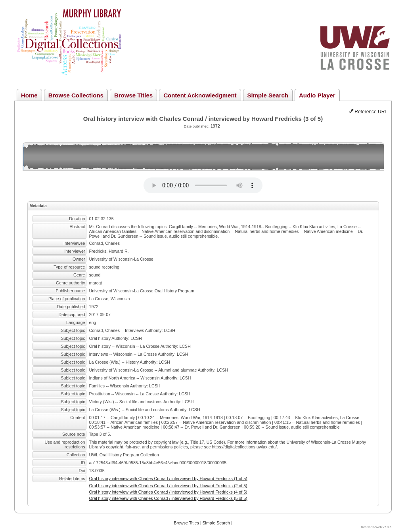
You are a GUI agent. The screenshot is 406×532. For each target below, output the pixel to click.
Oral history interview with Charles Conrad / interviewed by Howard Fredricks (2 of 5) (168, 486)
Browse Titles (133, 95)
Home (29, 95)
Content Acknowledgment (200, 95)
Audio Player (317, 95)
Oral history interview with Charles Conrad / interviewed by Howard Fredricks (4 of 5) (168, 492)
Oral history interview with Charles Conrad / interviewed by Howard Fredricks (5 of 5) (168, 498)
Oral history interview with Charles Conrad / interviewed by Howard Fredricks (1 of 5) (168, 479)
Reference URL (371, 112)
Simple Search (268, 95)
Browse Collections (76, 95)
